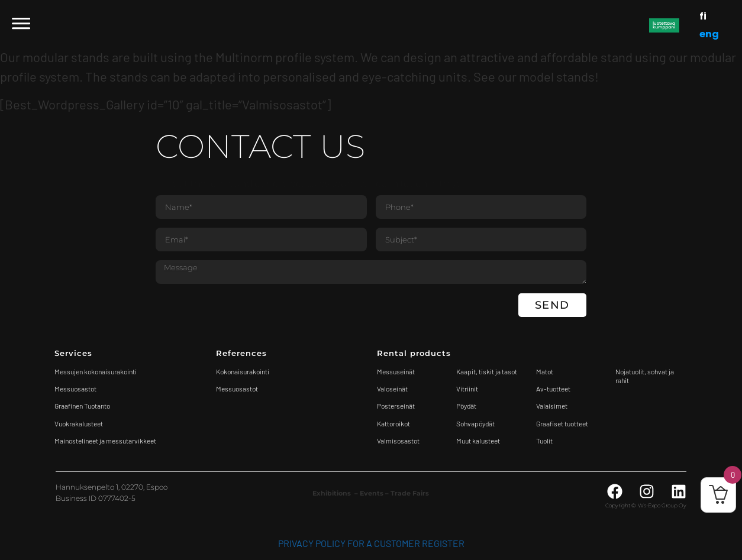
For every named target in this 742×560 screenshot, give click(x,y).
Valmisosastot (398, 441)
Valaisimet (552, 406)
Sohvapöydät (475, 423)
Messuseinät (396, 371)
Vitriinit (467, 389)
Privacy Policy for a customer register (371, 543)
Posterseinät (396, 406)
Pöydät (466, 406)
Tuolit (545, 441)
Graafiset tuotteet (562, 423)
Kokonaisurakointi (243, 371)
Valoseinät (392, 389)
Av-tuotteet (553, 389)
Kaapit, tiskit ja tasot (487, 371)
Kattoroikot (393, 423)
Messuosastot (237, 389)
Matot (545, 371)
